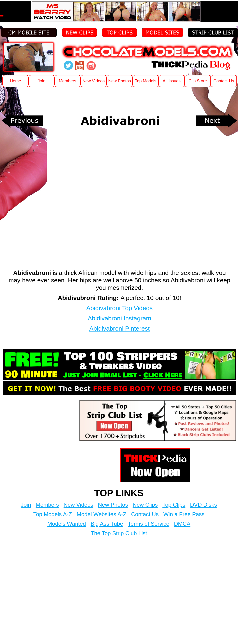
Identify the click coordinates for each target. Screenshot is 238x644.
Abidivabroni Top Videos (119, 308)
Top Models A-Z (53, 514)
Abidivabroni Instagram (120, 318)
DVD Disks (203, 505)
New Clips (145, 505)
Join (26, 505)
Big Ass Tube (107, 524)
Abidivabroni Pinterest (119, 328)
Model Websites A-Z (102, 514)
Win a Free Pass (184, 514)
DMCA (182, 524)
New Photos (113, 505)
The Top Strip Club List (119, 533)
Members (47, 505)
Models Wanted (67, 524)
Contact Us (145, 514)
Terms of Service (149, 524)
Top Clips (174, 505)
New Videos (79, 505)
